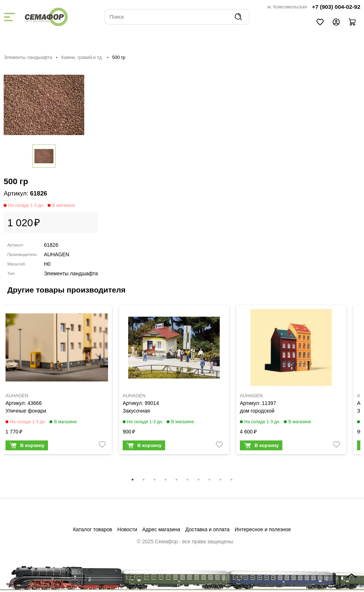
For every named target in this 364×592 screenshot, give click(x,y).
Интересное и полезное (263, 529)
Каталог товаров (92, 529)
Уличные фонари (26, 411)
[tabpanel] (57, 381)
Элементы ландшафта (28, 57)
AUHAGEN (57, 254)
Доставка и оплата (207, 529)
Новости (127, 529)
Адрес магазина (161, 529)
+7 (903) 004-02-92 (336, 7)
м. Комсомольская (287, 7)
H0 (47, 264)
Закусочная (136, 411)
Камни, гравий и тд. (82, 57)
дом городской (257, 411)
